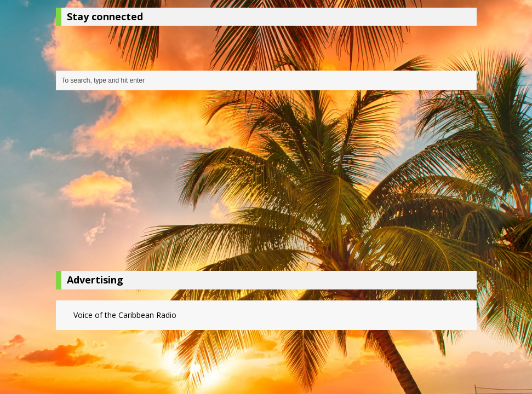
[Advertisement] (266, 183)
